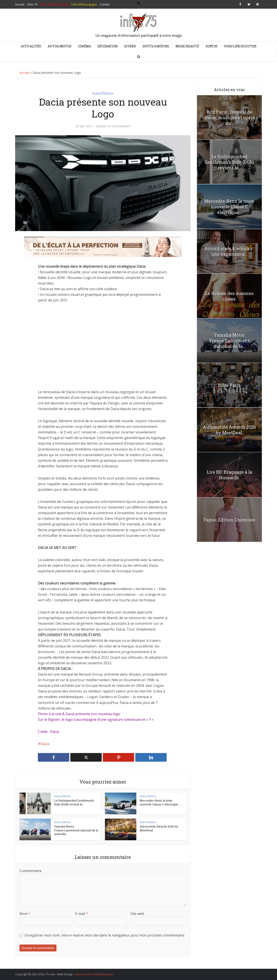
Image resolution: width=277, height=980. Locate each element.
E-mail (81, 914)
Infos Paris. (229, 385)
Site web (137, 914)
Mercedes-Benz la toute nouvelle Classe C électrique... (229, 207)
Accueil (24, 73)
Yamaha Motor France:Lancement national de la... (229, 341)
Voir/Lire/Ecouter (240, 46)
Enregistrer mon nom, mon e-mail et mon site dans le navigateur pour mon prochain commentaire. (105, 935)
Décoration (108, 46)
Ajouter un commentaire (113, 126)
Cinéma (84, 46)
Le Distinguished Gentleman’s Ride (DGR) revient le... (74, 802)
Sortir (211, 46)
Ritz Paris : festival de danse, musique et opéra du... (229, 117)
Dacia (45, 744)
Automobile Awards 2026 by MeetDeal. (159, 828)
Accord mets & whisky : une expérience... (229, 251)
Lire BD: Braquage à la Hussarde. (229, 475)
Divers (130, 46)
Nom (25, 914)
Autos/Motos (60, 46)
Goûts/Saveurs (156, 46)
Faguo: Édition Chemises (229, 520)
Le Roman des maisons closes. (229, 296)
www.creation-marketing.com (94, 974)
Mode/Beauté (187, 46)
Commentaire (31, 871)
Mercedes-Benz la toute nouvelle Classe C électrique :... (160, 802)
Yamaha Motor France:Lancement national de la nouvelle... (76, 830)
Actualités (31, 46)
